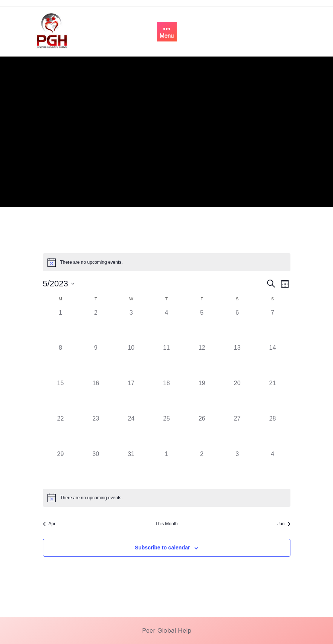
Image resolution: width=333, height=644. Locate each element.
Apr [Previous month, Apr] (49, 524)
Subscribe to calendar (162, 548)
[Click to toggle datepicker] (59, 284)
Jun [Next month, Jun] (284, 524)
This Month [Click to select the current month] (166, 524)
